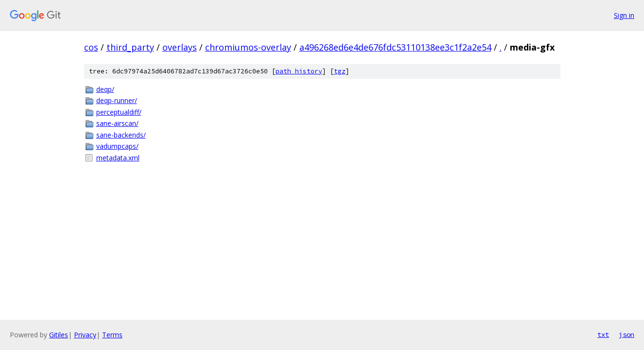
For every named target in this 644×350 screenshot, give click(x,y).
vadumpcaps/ (117, 146)
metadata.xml (118, 158)
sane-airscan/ (117, 123)
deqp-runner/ (117, 100)
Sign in (624, 15)
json (627, 334)
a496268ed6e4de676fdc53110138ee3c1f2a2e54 (395, 47)
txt (603, 334)
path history (299, 71)
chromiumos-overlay (248, 47)
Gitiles (59, 335)
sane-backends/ (121, 135)
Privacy (85, 335)
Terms (112, 335)
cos (91, 47)
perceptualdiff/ (119, 112)
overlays (180, 47)
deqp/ (105, 89)
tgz (340, 71)
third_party (130, 47)
